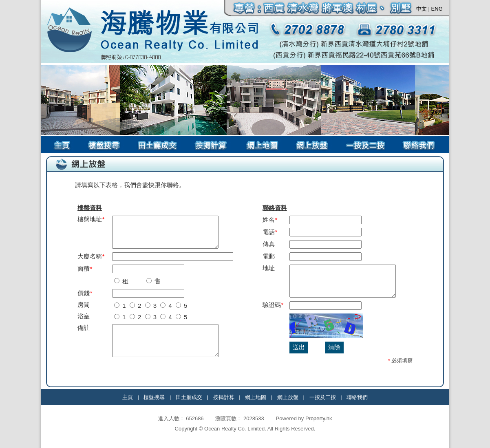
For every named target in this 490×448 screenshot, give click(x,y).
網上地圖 (256, 403)
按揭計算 (224, 403)
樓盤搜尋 (154, 403)
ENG (437, 9)
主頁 (128, 403)
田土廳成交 (189, 403)
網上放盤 (288, 403)
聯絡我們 (357, 403)
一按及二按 (323, 403)
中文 (422, 9)
